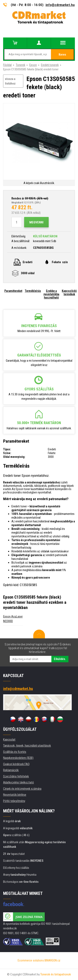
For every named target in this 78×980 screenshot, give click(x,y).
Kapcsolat (9, 740)
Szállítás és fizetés (15, 752)
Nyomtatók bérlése (15, 795)
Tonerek (20, 65)
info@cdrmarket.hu (60, 5)
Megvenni (36, 222)
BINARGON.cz (52, 960)
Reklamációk (11, 770)
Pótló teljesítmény (14, 801)
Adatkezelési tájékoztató (19, 782)
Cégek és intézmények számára (22, 789)
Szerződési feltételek (16, 776)
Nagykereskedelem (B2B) (18, 758)
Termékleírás (33, 291)
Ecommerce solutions (31, 960)
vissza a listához (10, 81)
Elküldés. (60, 659)
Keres (62, 55)
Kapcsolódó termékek (69, 293)
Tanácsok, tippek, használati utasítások (27, 746)
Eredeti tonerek (50, 65)
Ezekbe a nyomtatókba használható (51, 294)
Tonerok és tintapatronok (56, 974)
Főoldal (7, 65)
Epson (33, 65)
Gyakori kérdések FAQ (16, 764)
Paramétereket (13, 291)
